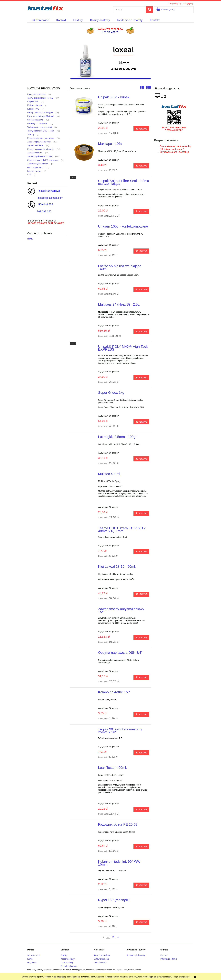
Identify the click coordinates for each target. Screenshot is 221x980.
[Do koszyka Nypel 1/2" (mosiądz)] (141, 922)
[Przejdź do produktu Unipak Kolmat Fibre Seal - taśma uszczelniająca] (84, 182)
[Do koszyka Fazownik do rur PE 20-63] (141, 847)
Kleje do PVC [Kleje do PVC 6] (33, 109)
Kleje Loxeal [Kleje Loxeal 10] (33, 102)
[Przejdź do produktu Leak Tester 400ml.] (84, 769)
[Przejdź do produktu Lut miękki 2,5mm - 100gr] (84, 438)
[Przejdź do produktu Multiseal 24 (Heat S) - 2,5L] (84, 305)
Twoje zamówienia (102, 955)
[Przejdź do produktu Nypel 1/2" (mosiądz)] (84, 901)
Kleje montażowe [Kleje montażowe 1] (35, 105)
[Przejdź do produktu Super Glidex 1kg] (84, 393)
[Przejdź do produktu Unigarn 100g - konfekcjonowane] (84, 227)
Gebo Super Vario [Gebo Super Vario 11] (35, 167)
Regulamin (32, 963)
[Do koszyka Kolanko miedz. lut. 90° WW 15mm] (141, 885)
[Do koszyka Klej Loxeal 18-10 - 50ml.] (141, 594)
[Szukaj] (150, 10)
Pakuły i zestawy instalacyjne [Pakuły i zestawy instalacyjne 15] (40, 112)
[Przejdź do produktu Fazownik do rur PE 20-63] (84, 825)
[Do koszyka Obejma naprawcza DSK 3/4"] (141, 677)
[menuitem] (40, 20)
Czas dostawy (67, 963)
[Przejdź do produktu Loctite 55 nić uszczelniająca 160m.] (84, 267)
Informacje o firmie (169, 959)
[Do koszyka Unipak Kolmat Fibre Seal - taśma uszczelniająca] (141, 211)
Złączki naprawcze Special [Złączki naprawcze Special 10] (39, 142)
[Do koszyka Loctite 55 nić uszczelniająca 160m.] (141, 290)
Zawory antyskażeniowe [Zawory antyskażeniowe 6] (38, 164)
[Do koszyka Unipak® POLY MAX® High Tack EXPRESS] (141, 378)
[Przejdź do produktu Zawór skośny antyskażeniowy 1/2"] (84, 610)
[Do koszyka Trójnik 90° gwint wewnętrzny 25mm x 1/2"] (141, 753)
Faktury (64, 955)
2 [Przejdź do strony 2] (113, 937)
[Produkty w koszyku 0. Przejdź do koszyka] (166, 9)
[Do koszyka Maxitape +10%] (141, 166)
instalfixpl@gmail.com (50, 198)
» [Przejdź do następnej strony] (118, 937)
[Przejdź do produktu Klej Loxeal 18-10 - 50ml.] (84, 567)
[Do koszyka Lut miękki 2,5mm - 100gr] (141, 459)
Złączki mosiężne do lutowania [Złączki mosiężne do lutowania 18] (41, 149)
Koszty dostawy (68, 959)
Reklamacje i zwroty (136, 955)
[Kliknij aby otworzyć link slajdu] (111, 61)
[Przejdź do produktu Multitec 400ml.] (84, 475)
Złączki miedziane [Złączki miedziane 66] (35, 145)
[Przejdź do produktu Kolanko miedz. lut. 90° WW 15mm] (84, 862)
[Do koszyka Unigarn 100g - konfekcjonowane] (141, 251)
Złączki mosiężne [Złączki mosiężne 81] (35, 153)
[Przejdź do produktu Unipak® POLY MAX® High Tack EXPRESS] (84, 347)
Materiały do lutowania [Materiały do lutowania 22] (37, 123)
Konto (30, 959)
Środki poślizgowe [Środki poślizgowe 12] (35, 120)
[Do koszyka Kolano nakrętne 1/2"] (141, 714)
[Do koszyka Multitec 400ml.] (141, 513)
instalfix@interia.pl (49, 191)
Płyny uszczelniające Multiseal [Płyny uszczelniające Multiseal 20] (41, 116)
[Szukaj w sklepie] (130, 10)
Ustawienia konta (102, 959)
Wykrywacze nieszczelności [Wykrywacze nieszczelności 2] (40, 127)
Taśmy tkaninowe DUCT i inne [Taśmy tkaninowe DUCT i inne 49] (41, 131)
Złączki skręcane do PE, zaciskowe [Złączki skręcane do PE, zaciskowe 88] (43, 160)
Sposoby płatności (69, 966)
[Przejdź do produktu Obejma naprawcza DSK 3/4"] (84, 653)
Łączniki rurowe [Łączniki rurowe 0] (34, 171)
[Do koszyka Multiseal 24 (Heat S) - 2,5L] (141, 332)
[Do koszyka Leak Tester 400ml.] (141, 810)
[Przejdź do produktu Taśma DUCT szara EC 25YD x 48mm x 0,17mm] (84, 529)
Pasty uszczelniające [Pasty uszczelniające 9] (37, 94)
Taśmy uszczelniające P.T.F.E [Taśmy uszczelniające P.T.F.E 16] (40, 98)
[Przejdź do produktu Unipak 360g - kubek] (84, 106)
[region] (111, 61)
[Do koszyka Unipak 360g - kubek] (141, 129)
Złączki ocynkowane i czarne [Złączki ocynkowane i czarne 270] (40, 156)
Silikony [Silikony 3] (31, 134)
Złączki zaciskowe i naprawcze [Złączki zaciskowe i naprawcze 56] (41, 138)
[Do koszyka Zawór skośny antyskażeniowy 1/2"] (141, 638)
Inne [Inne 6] (29, 175)
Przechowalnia (100, 963)
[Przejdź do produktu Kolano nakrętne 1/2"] (84, 693)
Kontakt (164, 955)
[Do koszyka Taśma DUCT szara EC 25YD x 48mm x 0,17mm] (141, 552)
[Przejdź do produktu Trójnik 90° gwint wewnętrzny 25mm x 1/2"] (84, 730)
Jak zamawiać (34, 955)
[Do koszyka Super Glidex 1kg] (141, 422)
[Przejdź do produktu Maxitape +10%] (84, 152)
